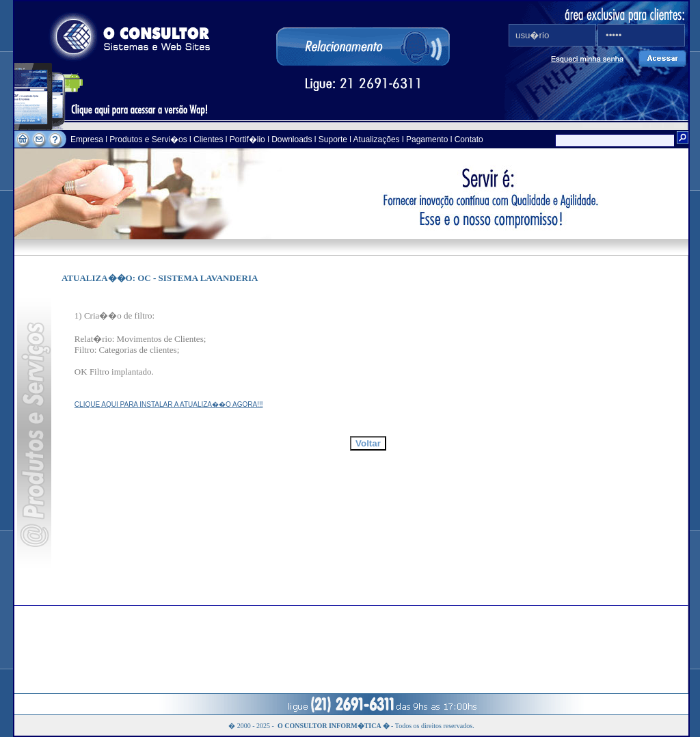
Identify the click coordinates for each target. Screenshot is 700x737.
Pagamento (427, 139)
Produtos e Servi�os (149, 139)
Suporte (333, 139)
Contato (469, 139)
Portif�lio (247, 139)
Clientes (207, 139)
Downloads (292, 139)
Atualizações (377, 139)
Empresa (88, 139)
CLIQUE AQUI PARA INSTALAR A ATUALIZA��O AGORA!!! (169, 404)
